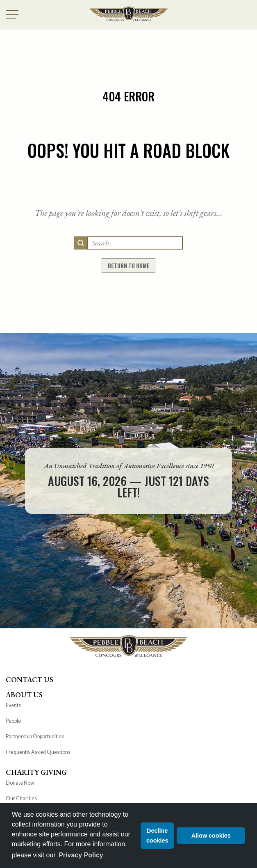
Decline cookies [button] (157, 836)
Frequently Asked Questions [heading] (38, 752)
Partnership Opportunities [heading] (35, 736)
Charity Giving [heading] (36, 772)
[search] (81, 243)
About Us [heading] (24, 695)
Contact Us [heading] (30, 679)
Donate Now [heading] (20, 783)
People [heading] (13, 721)
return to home (129, 266)
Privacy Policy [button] (81, 855)
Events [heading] (13, 705)
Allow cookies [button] (211, 836)
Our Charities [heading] (21, 798)
